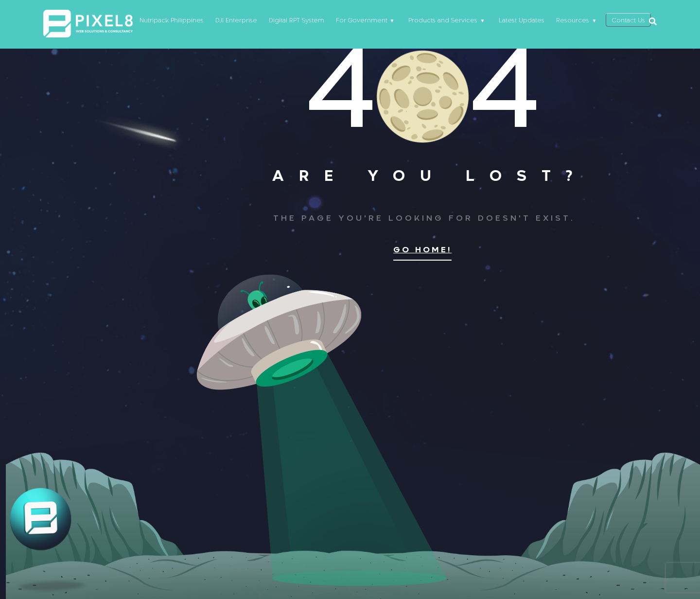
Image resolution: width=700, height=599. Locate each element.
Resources (568, 22)
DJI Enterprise (231, 22)
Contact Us (626, 22)
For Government (357, 22)
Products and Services (438, 22)
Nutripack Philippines (167, 22)
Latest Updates (517, 22)
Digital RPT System (292, 22)
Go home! (422, 250)
